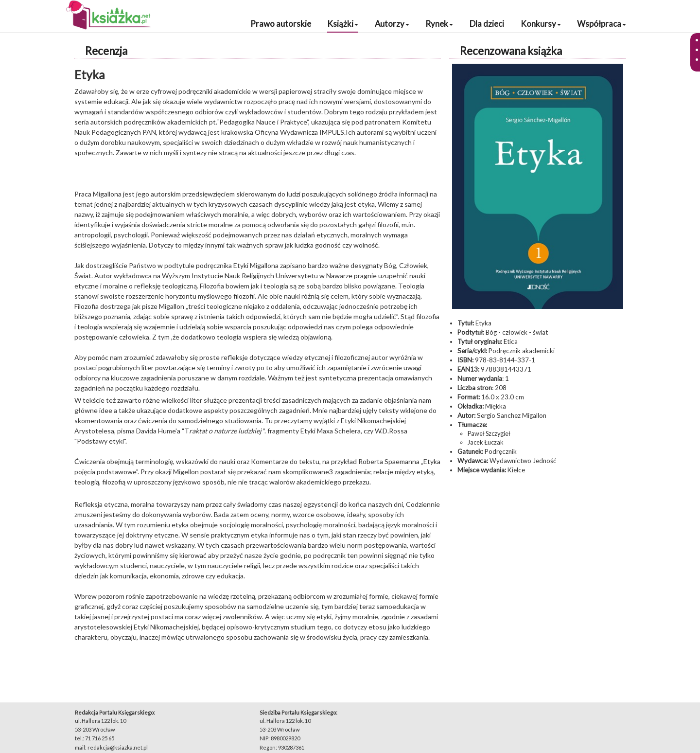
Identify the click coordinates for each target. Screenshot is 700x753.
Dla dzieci (487, 24)
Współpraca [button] (602, 24)
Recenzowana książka (511, 51)
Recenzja (106, 51)
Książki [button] (343, 24)
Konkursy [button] (541, 24)
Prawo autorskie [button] (281, 24)
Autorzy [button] (392, 24)
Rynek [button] (439, 24)
